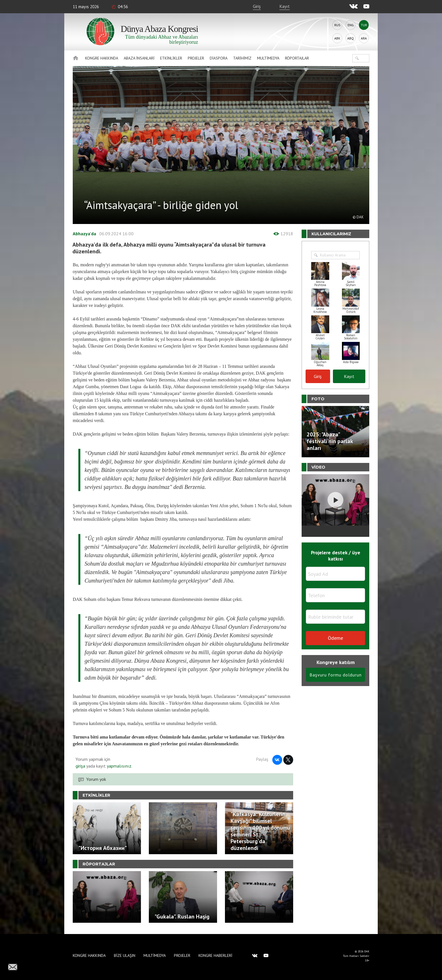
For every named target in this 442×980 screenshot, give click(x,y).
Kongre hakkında (102, 58)
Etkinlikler (171, 58)
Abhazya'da (84, 234)
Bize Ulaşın (125, 955)
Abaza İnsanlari (139, 58)
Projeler (196, 58)
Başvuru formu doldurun (336, 675)
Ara (364, 38)
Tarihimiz (242, 58)
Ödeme (335, 638)
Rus (337, 25)
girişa (80, 766)
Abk (337, 38)
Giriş (257, 6)
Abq (351, 38)
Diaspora (219, 58)
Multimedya (268, 58)
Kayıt (285, 6)
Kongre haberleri (215, 955)
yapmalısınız (119, 766)
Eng (351, 25)
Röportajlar (297, 58)
